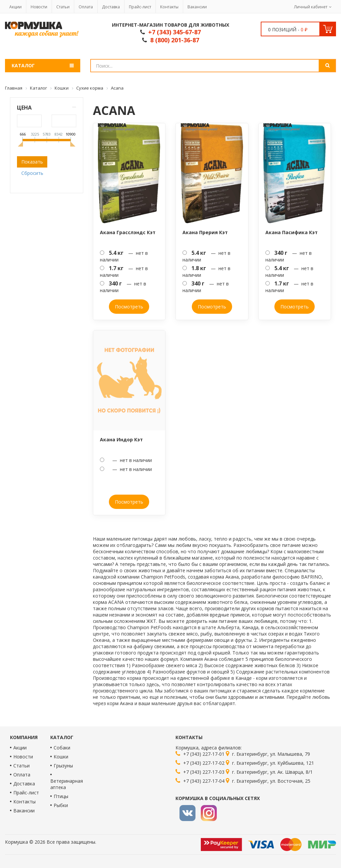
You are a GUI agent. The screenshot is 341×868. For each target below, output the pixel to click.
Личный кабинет (311, 7)
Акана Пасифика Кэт (292, 232)
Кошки (61, 757)
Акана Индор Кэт (121, 439)
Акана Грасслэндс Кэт (128, 232)
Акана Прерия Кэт (205, 232)
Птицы (61, 796)
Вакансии (197, 7)
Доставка (111, 7)
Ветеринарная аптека (67, 784)
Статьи (63, 7)
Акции (15, 7)
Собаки (62, 748)
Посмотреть (129, 307)
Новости (39, 7)
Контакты (169, 7)
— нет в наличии (124, 256)
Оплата (86, 7)
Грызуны (63, 766)
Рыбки (61, 805)
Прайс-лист (140, 7)
